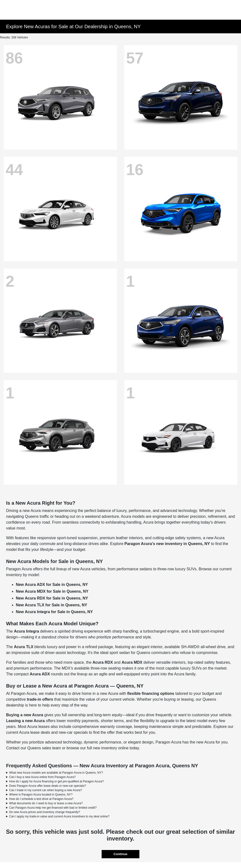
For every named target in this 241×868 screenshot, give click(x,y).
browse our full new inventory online (97, 748)
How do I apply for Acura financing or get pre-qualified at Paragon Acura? (57, 781)
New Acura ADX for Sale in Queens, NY (52, 585)
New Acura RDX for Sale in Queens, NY (52, 598)
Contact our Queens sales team (34, 748)
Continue (120, 854)
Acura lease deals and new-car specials (53, 732)
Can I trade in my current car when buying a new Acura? (46, 790)
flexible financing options (151, 694)
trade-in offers (40, 699)
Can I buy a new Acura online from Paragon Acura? (43, 777)
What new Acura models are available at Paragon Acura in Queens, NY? (56, 773)
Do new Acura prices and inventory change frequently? (45, 812)
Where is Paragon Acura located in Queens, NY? (41, 795)
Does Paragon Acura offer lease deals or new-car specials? (48, 786)
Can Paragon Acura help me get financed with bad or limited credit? (53, 808)
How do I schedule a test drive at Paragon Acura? (41, 799)
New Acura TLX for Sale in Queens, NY (52, 605)
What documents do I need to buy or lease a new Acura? (46, 803)
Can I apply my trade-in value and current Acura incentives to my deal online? (59, 816)
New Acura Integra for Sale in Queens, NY (54, 612)
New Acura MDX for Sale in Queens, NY (52, 591)
